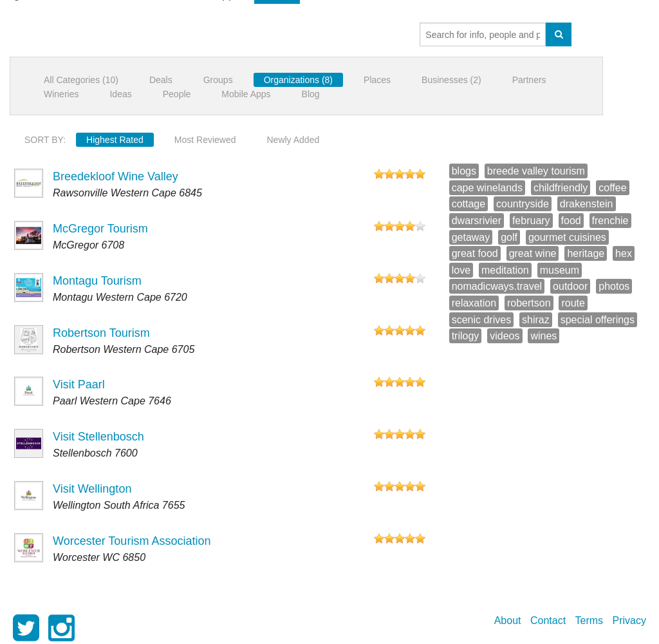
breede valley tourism (536, 171)
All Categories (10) (81, 80)
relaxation (474, 303)
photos (614, 286)
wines (543, 336)
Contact (548, 620)
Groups (218, 80)
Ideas (120, 94)
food (571, 221)
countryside (523, 204)
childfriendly (561, 188)
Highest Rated (115, 140)
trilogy (466, 336)
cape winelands (487, 188)
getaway (471, 237)
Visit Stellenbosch (98, 437)
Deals (161, 80)
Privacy (629, 620)
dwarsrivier (477, 221)
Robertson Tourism (101, 333)
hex (624, 253)
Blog (311, 94)
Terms (589, 620)
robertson (529, 303)
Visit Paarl (79, 384)
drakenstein (587, 204)
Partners (529, 80)
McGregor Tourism (100, 229)
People (177, 94)
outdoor (570, 286)
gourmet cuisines (567, 237)
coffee (612, 188)
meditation (505, 270)
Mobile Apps (246, 94)
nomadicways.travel (497, 286)
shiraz (536, 320)
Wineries (61, 94)
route (573, 303)
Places (377, 80)
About (508, 620)
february (531, 221)
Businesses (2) (451, 80)
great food (475, 253)
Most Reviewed (205, 140)
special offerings (598, 320)
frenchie (610, 221)
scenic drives (481, 320)
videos (505, 336)
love (461, 270)
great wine (533, 253)
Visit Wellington (92, 489)
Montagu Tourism (97, 281)
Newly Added (293, 140)
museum (560, 270)
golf (509, 237)
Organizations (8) (298, 80)
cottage (469, 204)
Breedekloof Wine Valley (116, 176)
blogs (464, 171)
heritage (586, 253)
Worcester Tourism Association (132, 541)
